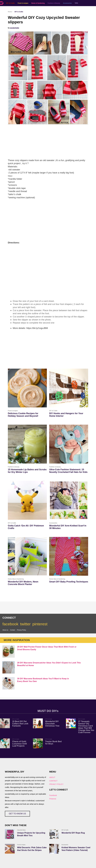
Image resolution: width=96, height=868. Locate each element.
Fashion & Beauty (54, 3)
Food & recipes (23, 3)
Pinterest (53, 799)
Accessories (67, 3)
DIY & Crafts (10, 3)
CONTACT (53, 781)
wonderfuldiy (15, 28)
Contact (13, 630)
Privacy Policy (22, 630)
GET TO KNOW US (17, 814)
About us (5, 630)
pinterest (40, 624)
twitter (25, 624)
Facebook (53, 795)
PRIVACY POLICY (56, 784)
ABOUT (52, 777)
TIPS (76, 3)
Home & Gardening (38, 3)
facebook (10, 624)
